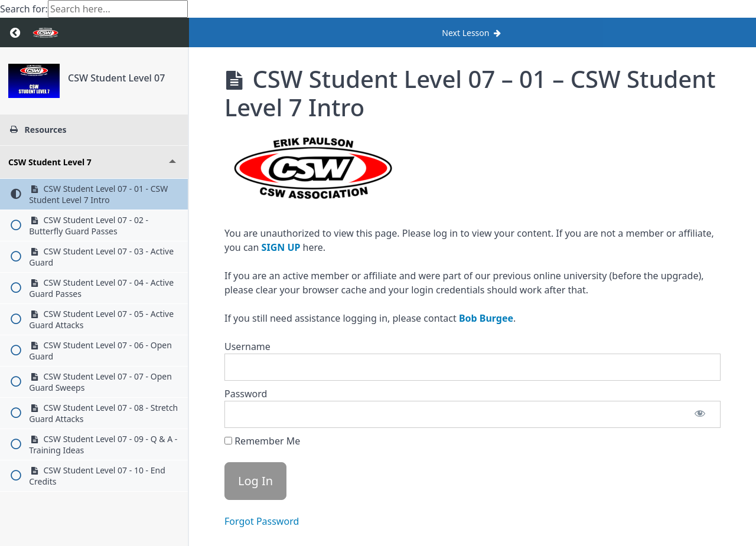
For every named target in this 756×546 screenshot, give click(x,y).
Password (246, 394)
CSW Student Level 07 (116, 78)
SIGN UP (281, 247)
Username (247, 346)
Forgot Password (262, 521)
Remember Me (262, 441)
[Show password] (700, 414)
